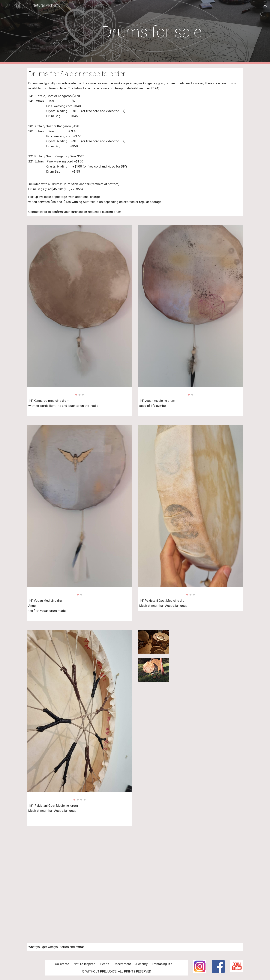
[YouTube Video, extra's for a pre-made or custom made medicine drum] (135, 884)
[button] (265, 5)
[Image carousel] (79, 310)
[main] (153, 32)
